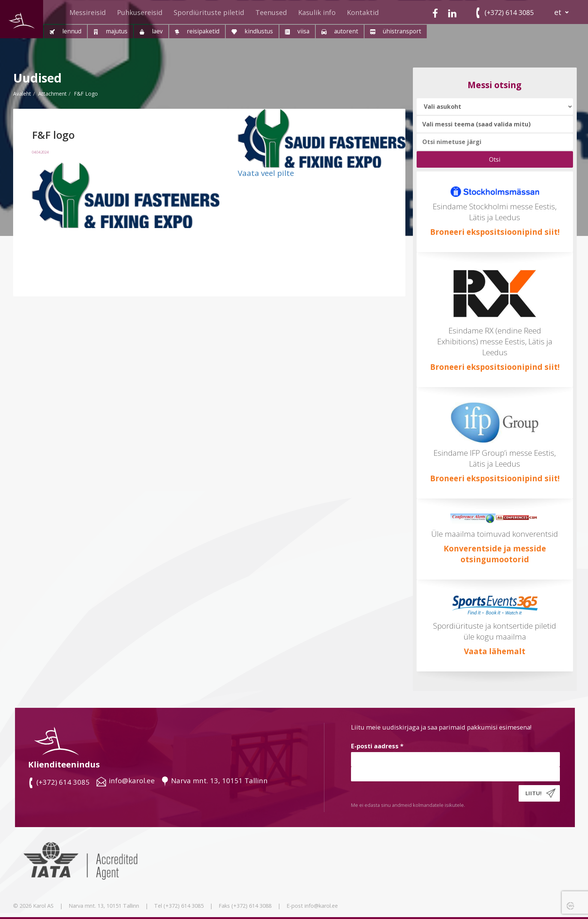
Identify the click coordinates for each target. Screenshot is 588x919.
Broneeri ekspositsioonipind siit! (495, 232)
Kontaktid (363, 12)
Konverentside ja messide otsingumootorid (495, 554)
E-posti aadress (377, 746)
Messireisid (88, 12)
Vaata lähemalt (495, 651)
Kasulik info (317, 12)
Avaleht (22, 94)
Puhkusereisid (140, 12)
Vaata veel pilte (266, 173)
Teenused (271, 12)
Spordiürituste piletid (209, 12)
